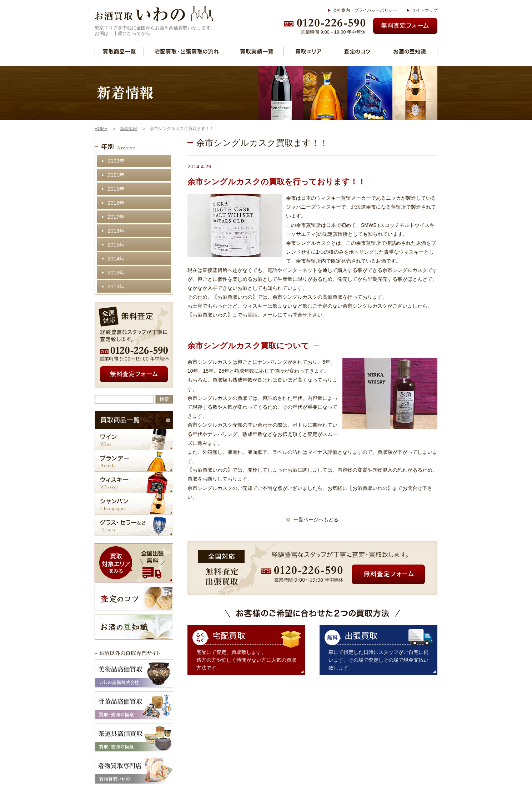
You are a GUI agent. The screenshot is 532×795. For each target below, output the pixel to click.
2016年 (116, 231)
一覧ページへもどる (316, 520)
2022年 (116, 161)
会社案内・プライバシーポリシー (365, 10)
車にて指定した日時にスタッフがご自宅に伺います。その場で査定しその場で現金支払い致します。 (378, 660)
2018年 (116, 203)
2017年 (116, 217)
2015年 (116, 245)
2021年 (116, 175)
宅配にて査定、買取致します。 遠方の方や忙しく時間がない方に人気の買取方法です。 (246, 660)
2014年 (116, 259)
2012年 (116, 286)
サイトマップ (425, 10)
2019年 (116, 189)
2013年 (116, 272)
